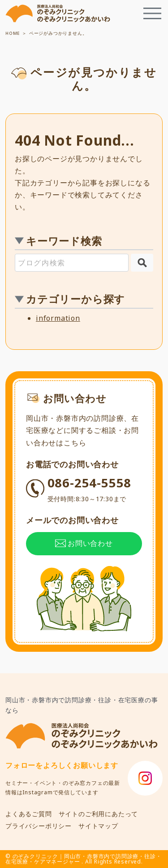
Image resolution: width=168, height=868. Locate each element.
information (58, 318)
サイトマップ (98, 826)
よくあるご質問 (29, 814)
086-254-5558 (90, 489)
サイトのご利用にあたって (99, 814)
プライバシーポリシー (39, 826)
